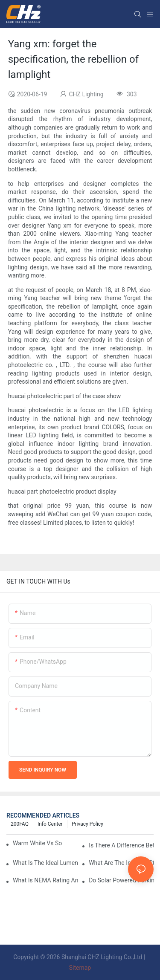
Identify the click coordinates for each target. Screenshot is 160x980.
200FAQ (20, 824)
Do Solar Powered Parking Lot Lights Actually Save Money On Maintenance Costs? (121, 880)
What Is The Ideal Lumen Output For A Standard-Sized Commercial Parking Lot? (45, 863)
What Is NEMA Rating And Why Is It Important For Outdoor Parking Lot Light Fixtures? (45, 880)
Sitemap (80, 968)
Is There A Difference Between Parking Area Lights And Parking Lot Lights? (121, 845)
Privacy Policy (87, 824)
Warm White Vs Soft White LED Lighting (37, 843)
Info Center (50, 824)
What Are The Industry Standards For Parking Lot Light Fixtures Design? (121, 863)
